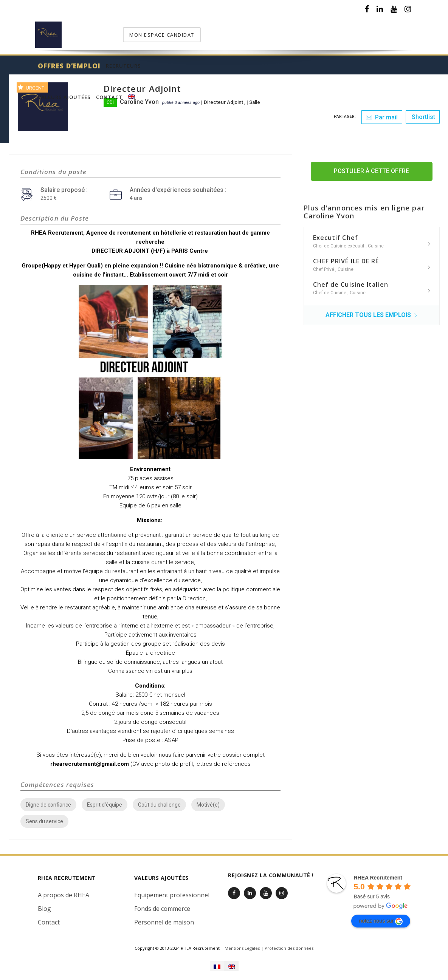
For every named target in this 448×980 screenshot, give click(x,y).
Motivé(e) (208, 800)
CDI (110, 98)
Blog (44, 904)
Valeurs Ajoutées (251, 31)
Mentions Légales (242, 944)
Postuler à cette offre (371, 166)
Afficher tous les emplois (372, 310)
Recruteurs (202, 31)
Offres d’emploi (147, 31)
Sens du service (44, 817)
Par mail (382, 113)
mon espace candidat (374, 30)
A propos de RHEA (64, 890)
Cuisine (376, 241)
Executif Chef (336, 233)
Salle (255, 98)
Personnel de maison (164, 918)
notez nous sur (381, 917)
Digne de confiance (48, 800)
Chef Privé (324, 265)
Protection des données (289, 944)
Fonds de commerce (162, 904)
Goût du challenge (159, 800)
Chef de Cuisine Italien (351, 280)
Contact (296, 31)
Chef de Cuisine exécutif (339, 241)
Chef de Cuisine (330, 288)
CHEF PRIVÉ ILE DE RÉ (346, 257)
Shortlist (423, 112)
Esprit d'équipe (105, 800)
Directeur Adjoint (224, 98)
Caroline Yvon (139, 97)
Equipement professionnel (172, 890)
